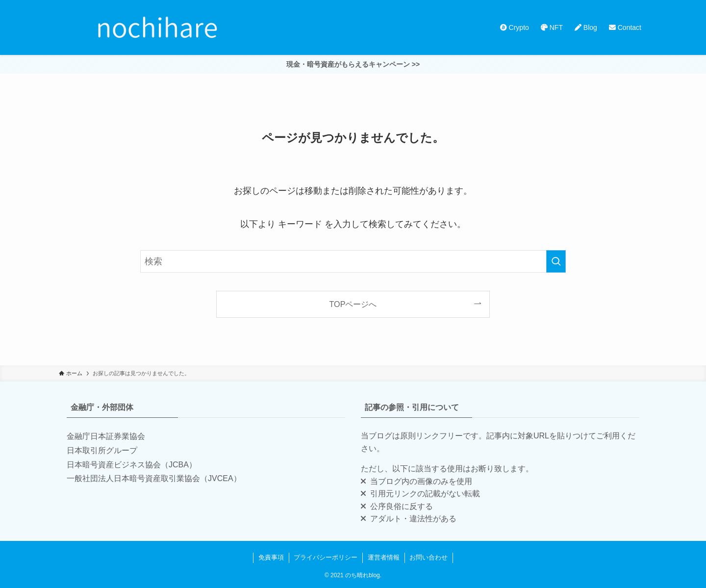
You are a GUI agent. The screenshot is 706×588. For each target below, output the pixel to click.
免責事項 (271, 557)
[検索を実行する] (556, 261)
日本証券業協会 (118, 436)
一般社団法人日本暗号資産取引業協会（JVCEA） (154, 478)
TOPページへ (353, 304)
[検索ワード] (353, 261)
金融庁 (78, 436)
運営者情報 (384, 557)
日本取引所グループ (102, 450)
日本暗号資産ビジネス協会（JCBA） (132, 465)
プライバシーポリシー (326, 557)
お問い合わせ (429, 557)
